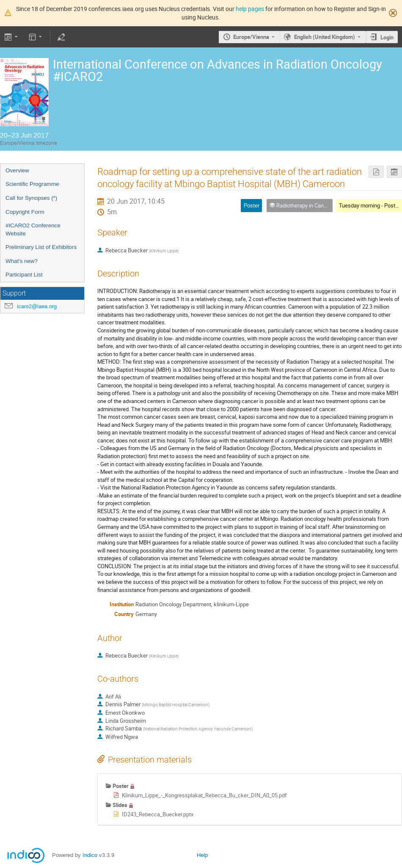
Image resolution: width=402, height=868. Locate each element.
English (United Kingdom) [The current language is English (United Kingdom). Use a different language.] (325, 37)
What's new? (22, 261)
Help (202, 855)
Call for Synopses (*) (31, 198)
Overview (17, 170)
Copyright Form (25, 212)
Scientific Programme (32, 184)
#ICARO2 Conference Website (33, 229)
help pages (250, 9)
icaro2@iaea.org (37, 306)
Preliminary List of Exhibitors (41, 247)
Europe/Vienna (251, 37)
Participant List (24, 275)
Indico (90, 855)
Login (387, 37)
